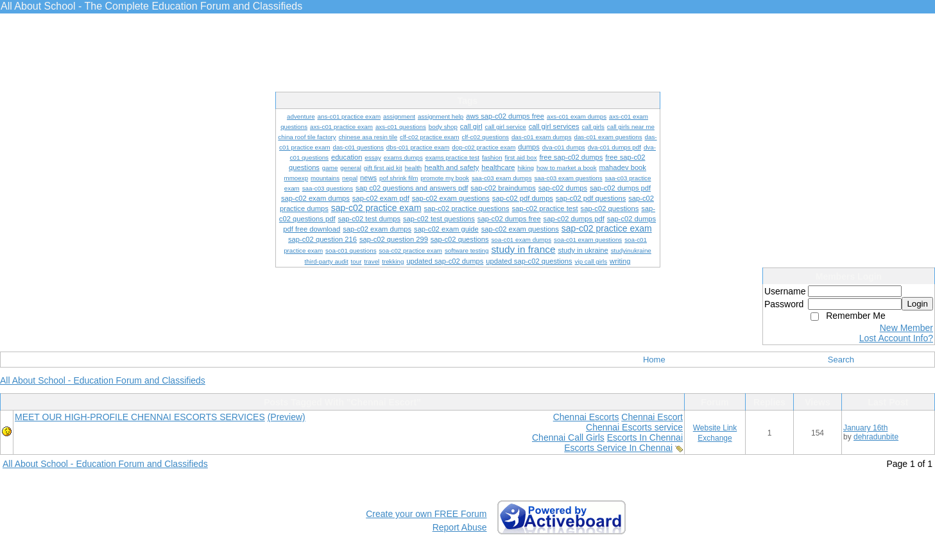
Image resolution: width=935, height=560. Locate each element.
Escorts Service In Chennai (618, 448)
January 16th (865, 428)
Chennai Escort (652, 417)
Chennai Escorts (586, 417)
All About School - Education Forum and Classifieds (103, 380)
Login (917, 304)
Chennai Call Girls (568, 437)
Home (654, 360)
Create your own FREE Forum (426, 514)
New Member (906, 328)
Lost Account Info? (896, 338)
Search (841, 360)
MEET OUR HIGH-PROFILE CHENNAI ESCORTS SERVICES (140, 417)
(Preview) (287, 417)
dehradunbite (876, 437)
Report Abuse (460, 527)
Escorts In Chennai (645, 437)
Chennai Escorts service (634, 427)
